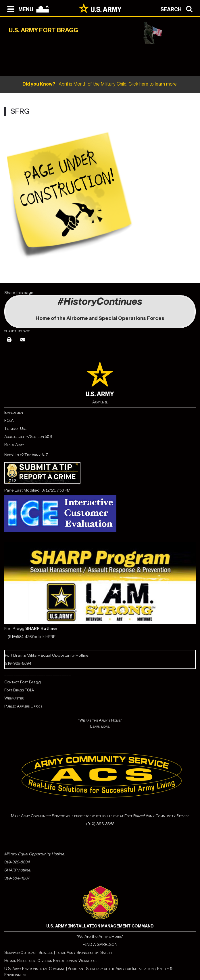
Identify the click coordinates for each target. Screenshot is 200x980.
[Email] (23, 340)
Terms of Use (15, 429)
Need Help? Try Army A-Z (26, 455)
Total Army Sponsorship (77, 953)
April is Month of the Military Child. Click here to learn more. (100, 84)
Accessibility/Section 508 (28, 437)
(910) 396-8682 (100, 824)
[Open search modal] (178, 9)
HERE (50, 637)
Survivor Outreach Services (29, 953)
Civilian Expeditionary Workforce (67, 961)
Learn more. (100, 726)
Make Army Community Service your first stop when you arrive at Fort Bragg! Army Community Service (100, 816)
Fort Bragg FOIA (19, 690)
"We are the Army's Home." (100, 720)
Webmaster (14, 698)
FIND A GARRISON (100, 945)
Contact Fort (17, 682)
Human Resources (20, 961)
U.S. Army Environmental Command (35, 969)
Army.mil (100, 402)
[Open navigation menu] (19, 9)
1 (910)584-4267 (19, 637)
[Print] (9, 340)
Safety (106, 953)
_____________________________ (38, 674)
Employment (15, 412)
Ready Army (14, 445)
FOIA (9, 421)
